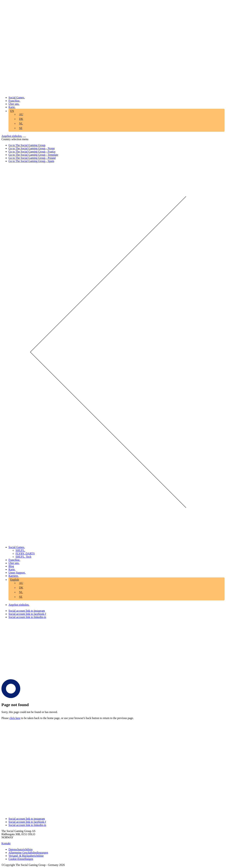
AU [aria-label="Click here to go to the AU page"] (21, 114)
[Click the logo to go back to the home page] (113, 92)
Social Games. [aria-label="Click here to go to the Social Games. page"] (17, 98)
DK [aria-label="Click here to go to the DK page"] (21, 119)
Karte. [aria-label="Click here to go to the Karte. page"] (12, 107)
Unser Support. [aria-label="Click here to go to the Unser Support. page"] (17, 573)
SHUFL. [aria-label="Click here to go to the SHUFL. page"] (20, 550)
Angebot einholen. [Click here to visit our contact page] (12, 136)
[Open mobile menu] (24, 137)
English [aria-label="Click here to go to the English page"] (15, 580)
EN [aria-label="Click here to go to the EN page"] (12, 111)
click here (15, 718)
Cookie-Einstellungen (21, 859)
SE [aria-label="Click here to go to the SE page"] (21, 128)
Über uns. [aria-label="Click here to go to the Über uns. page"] (14, 104)
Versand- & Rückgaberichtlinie (26, 856)
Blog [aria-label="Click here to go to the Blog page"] (11, 566)
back (88, 718)
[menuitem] (22, 115)
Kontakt (6, 843)
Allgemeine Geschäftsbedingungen (28, 853)
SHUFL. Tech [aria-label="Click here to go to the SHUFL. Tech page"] (23, 557)
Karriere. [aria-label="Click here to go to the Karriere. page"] (14, 576)
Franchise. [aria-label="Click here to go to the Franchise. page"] (14, 101)
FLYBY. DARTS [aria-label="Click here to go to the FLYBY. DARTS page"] (25, 554)
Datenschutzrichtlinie (21, 849)
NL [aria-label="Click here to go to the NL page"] (21, 123)
